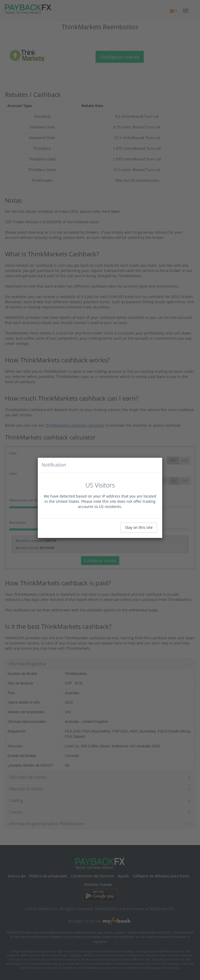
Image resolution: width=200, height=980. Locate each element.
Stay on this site (139, 527)
